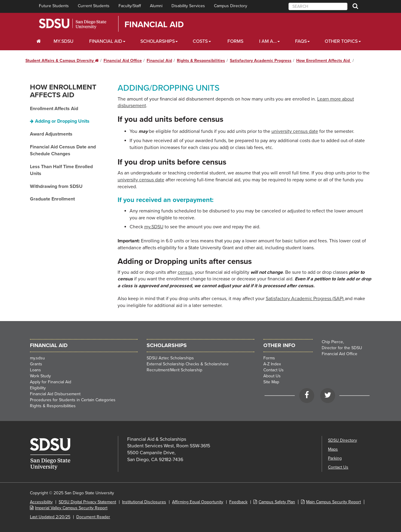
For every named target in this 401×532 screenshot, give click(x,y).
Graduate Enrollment (52, 199)
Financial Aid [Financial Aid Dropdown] (106, 41)
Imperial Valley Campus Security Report (71, 508)
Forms (235, 41)
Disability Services (188, 6)
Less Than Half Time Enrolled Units (61, 170)
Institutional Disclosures (144, 502)
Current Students (94, 6)
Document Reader (93, 517)
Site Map (271, 382)
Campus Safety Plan (277, 502)
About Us (272, 376)
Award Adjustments (51, 134)
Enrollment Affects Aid (54, 109)
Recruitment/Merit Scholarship (174, 370)
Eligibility (38, 388)
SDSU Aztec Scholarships (170, 358)
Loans (35, 370)
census (185, 272)
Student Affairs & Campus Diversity (62, 61)
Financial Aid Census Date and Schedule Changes (63, 150)
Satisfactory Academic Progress (261, 61)
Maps (333, 449)
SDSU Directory (342, 440)
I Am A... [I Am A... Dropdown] (268, 41)
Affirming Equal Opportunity (198, 502)
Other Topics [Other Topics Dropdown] (341, 41)
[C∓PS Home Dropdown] (39, 41)
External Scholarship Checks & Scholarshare (188, 364)
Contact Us (274, 370)
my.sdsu (37, 358)
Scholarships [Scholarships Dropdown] (158, 41)
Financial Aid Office (123, 61)
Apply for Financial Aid (51, 382)
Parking (335, 458)
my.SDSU (63, 41)
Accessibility (41, 502)
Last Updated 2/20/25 (50, 517)
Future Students (54, 6)
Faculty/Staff (130, 6)
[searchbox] (318, 6)
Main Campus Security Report (334, 502)
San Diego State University (73, 24)
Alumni (156, 6)
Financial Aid (154, 25)
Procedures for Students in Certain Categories (73, 400)
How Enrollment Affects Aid (324, 61)
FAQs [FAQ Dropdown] (301, 41)
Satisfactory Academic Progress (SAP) (305, 299)
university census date (295, 131)
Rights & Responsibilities (201, 61)
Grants (36, 364)
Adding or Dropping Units (62, 121)
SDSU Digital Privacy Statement (87, 502)
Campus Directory (231, 6)
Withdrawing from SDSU (56, 186)
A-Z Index (272, 364)
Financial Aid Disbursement (55, 394)
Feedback (238, 502)
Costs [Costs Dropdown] (200, 41)
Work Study (40, 376)
